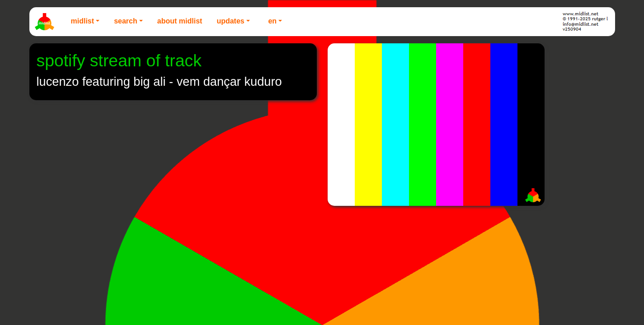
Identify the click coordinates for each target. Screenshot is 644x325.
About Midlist (180, 21)
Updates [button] (230, 21)
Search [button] (126, 21)
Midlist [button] (83, 21)
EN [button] (272, 21)
